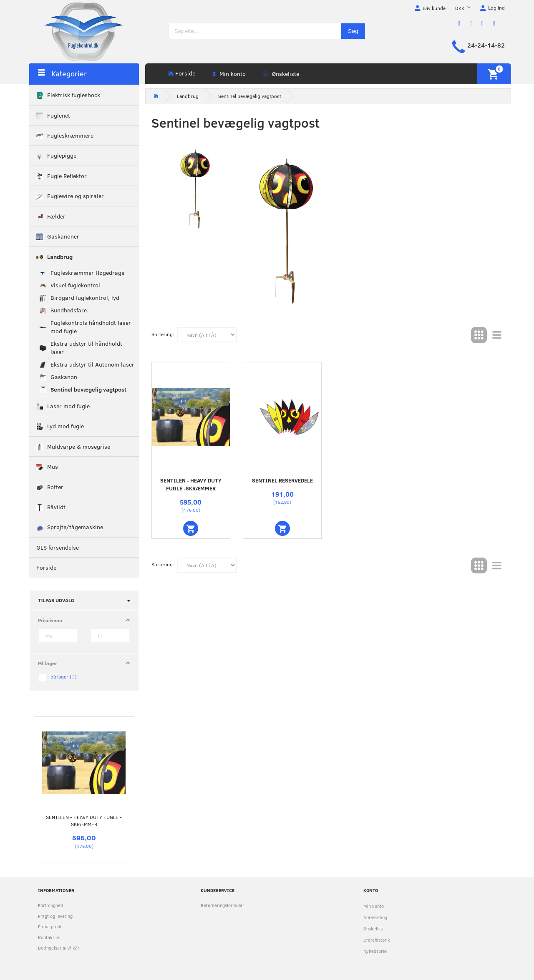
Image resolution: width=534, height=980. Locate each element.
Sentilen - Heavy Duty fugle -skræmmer (84, 820)
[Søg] (353, 31)
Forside (185, 73)
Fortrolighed (50, 905)
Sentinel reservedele (282, 480)
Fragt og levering (55, 916)
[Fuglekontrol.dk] (77, 31)
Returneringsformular (222, 905)
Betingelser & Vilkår (59, 948)
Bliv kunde (434, 8)
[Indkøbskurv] (494, 74)
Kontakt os (49, 937)
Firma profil (50, 926)
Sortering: (163, 334)
